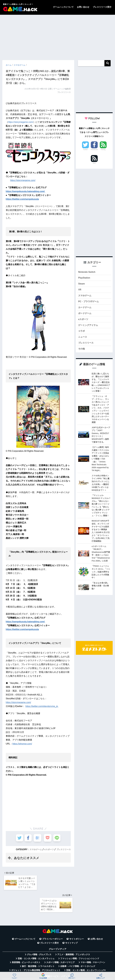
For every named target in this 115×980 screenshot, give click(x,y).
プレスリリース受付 (102, 7)
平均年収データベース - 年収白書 (40, 961)
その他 (82, 351)
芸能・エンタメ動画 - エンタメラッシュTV (86, 949)
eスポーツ (48, 849)
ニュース (83, 339)
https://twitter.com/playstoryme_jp (42, 706)
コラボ (82, 333)
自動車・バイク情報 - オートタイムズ (78, 945)
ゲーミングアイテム (89, 327)
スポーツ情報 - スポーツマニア (61, 941)
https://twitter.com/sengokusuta (22, 199)
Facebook (94, 150)
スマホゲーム (34, 849)
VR (80, 290)
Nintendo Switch (87, 272)
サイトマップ (71, 922)
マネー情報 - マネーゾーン (93, 941)
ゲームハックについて (63, 7)
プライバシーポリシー (52, 918)
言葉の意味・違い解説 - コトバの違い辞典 (58, 965)
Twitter (85, 150)
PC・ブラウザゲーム (89, 303)
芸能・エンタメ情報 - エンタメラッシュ (36, 937)
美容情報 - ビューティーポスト (26, 941)
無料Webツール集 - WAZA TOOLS (77, 961)
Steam (82, 284)
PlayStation (84, 278)
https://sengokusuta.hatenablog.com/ (26, 191)
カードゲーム (85, 309)
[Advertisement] (57, 36)
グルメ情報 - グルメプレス (39, 933)
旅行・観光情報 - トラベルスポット (38, 945)
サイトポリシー (77, 918)
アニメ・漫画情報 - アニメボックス (74, 933)
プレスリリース (63, 849)
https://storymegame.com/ (21, 122)
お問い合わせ (83, 7)
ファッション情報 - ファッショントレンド (80, 937)
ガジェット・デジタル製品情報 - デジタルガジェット (36, 949)
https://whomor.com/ (22, 744)
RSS (94, 163)
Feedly (103, 150)
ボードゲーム (85, 315)
